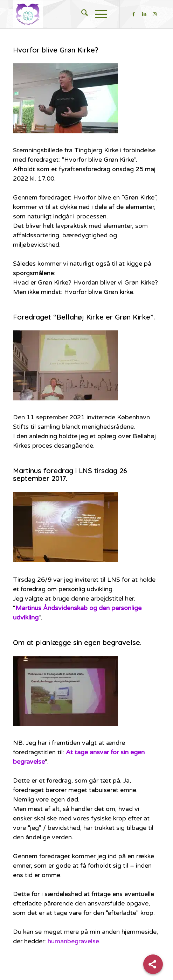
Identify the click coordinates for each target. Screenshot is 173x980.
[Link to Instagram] (155, 14)
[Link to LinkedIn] (144, 14)
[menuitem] (85, 14)
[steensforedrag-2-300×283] (72, 14)
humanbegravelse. (74, 941)
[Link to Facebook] (134, 14)
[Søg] (85, 14)
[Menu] (101, 14)
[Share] (153, 964)
